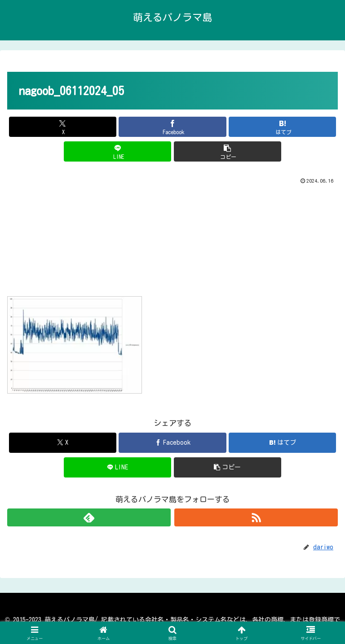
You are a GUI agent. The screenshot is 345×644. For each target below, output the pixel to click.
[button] (228, 151)
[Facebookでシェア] (172, 127)
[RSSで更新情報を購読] (256, 517)
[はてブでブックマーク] (282, 127)
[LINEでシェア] (117, 151)
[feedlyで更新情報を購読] (89, 517)
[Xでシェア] (63, 127)
